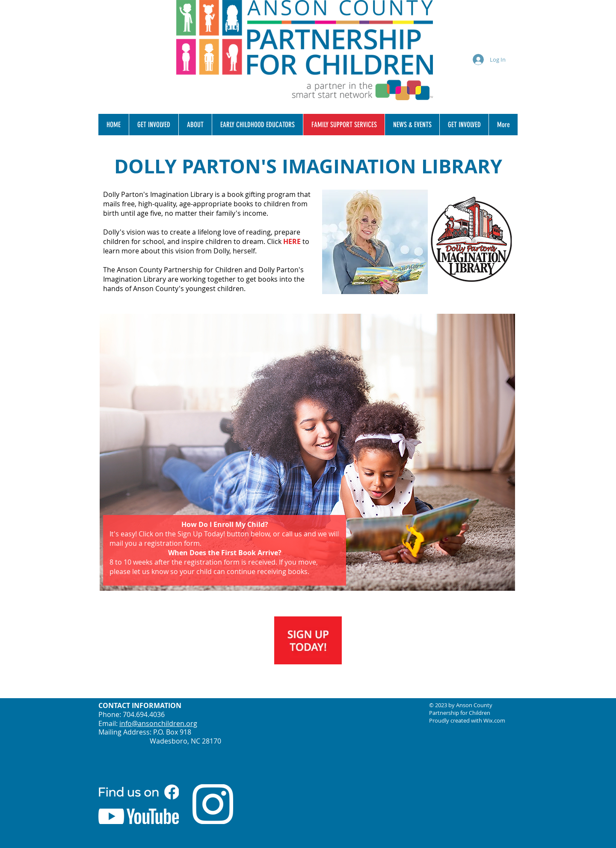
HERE (292, 241)
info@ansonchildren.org (158, 723)
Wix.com (494, 720)
